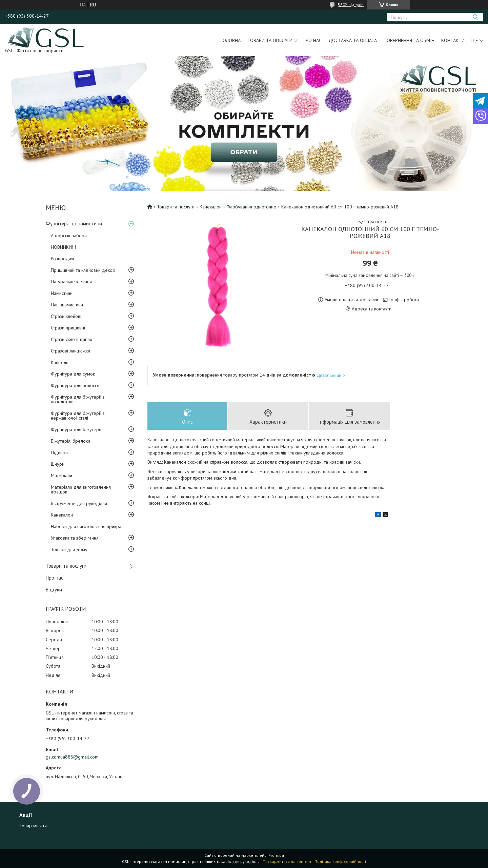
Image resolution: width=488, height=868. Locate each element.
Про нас (312, 40)
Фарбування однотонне (251, 207)
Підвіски (59, 452)
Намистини (62, 293)
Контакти (453, 40)
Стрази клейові (66, 316)
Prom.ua (276, 855)
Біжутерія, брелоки (70, 441)
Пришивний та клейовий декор (83, 270)
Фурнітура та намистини (74, 224)
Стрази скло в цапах (72, 339)
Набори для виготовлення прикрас (87, 526)
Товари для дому (69, 549)
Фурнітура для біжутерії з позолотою (78, 399)
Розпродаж (63, 259)
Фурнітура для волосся (75, 385)
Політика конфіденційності (340, 861)
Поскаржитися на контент (287, 861)
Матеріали (62, 476)
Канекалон (62, 515)
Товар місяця (33, 826)
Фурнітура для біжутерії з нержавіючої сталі (78, 416)
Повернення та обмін (409, 40)
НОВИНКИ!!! (63, 247)
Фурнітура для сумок (73, 374)
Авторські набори (69, 236)
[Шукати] (475, 17)
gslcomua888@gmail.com (72, 757)
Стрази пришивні (68, 328)
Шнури (58, 464)
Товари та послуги (270, 40)
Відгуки (54, 590)
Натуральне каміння (71, 282)
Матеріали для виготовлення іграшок (81, 489)
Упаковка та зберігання (75, 538)
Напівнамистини (67, 305)
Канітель (59, 362)
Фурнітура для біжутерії (76, 429)
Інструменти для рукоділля (79, 503)
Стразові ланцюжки (70, 351)
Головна (231, 40)
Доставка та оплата (353, 40)
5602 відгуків (351, 5)
